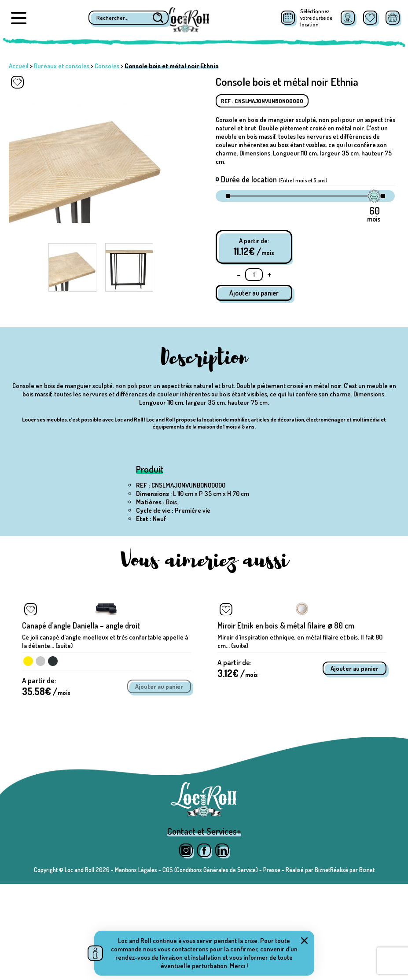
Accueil (19, 66)
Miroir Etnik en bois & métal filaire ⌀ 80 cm (286, 714)
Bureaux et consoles (62, 66)
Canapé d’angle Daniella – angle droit (81, 714)
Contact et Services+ (204, 927)
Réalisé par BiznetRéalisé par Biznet (330, 966)
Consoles (107, 66)
